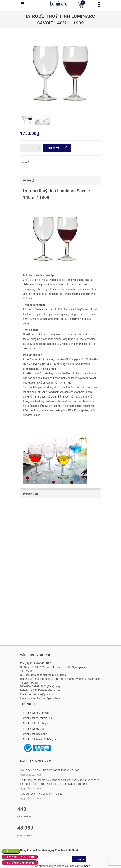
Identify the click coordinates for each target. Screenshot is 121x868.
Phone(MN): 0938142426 (20, 863)
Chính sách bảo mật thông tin (40, 739)
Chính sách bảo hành (35, 734)
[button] (61, 181)
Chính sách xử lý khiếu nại (38, 718)
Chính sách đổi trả (33, 729)
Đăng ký (79, 859)
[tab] (61, 181)
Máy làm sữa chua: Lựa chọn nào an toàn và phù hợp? (50, 770)
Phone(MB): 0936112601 (20, 857)
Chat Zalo (11, 851)
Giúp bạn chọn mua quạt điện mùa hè (41, 794)
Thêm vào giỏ (57, 148)
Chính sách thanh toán (36, 713)
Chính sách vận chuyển (36, 723)
